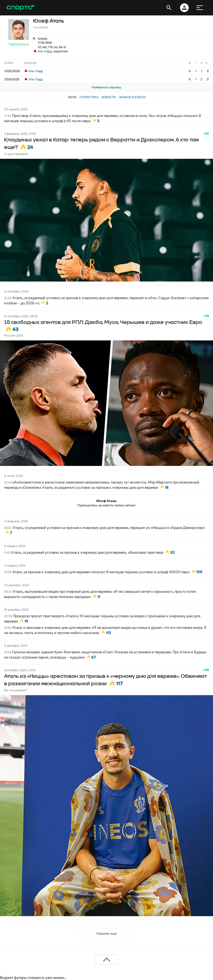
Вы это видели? (16, 690)
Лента (72, 97)
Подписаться (19, 44)
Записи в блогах (132, 97)
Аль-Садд (45, 51)
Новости (109, 97)
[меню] (200, 8)
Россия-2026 (14, 335)
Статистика (89, 97)
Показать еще (106, 933)
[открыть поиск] (169, 8)
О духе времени (16, 154)
